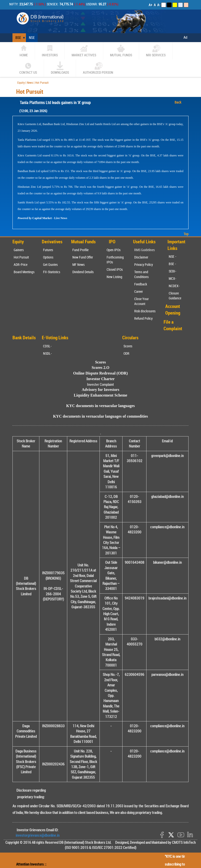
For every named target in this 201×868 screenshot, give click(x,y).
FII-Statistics (52, 272)
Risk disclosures (145, 311)
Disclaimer (141, 257)
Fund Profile (80, 250)
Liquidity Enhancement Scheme (101, 395)
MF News (78, 264)
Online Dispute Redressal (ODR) (100, 373)
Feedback (141, 284)
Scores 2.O (101, 368)
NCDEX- (174, 286)
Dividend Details (83, 272)
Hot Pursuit (21, 257)
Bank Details (24, 338)
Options (48, 257)
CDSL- (47, 346)
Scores (128, 346)
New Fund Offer (83, 257)
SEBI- (173, 271)
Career (139, 291)
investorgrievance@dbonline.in (38, 835)
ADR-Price (21, 264)
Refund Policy (143, 318)
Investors (50, 51)
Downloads (60, 68)
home (24, 51)
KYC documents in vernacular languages (101, 406)
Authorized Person (98, 68)
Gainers (19, 250)
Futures (48, 250)
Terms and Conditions (141, 274)
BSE (18, 37)
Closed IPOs (115, 269)
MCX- (173, 278)
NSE (32, 37)
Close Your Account (141, 301)
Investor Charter (100, 379)
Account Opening (173, 310)
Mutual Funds (121, 51)
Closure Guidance (175, 296)
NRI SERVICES (156, 51)
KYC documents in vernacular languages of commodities (100, 416)
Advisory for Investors (100, 390)
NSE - (173, 256)
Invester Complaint (100, 384)
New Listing (114, 277)
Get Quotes (50, 264)
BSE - (172, 264)
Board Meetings (24, 272)
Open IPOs (114, 250)
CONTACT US (28, 68)
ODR (126, 353)
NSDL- (47, 353)
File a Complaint (173, 325)
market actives (84, 51)
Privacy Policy (144, 264)
